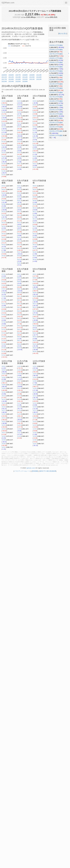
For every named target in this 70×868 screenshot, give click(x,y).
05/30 (19, 263)
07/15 (3, 311)
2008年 (25, 75)
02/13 (19, 131)
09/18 (35, 322)
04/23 (3, 245)
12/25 (35, 429)
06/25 (35, 248)
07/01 (3, 274)
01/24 (3, 156)
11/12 (19, 392)
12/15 (35, 403)
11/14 (19, 399)
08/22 (19, 329)
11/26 (19, 429)
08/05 (19, 282)
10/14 (3, 399)
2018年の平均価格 (56, 101)
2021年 (32, 79)
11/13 (19, 396)
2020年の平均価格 (56, 110)
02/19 (19, 142)
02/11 (19, 123)
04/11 (3, 215)
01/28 (3, 164)
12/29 (35, 436)
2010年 (39, 75)
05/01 (19, 186)
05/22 (19, 241)
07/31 (3, 355)
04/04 (3, 197)
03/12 (35, 127)
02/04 (19, 105)
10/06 (3, 377)
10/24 (3, 429)
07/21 (3, 326)
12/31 (35, 444)
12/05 (35, 381)
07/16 (3, 315)
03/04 (35, 105)
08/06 (19, 285)
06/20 (35, 237)
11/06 (19, 377)
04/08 (3, 204)
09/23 (35, 333)
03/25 (35, 156)
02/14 (19, 134)
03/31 (35, 167)
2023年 (4, 81)
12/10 (35, 392)
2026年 (25, 81)
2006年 (11, 75)
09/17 (35, 318)
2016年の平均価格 (56, 93)
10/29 (3, 440)
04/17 (3, 230)
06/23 (35, 241)
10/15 (3, 403)
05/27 (19, 252)
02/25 (19, 156)
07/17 (3, 318)
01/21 (3, 145)
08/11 (19, 296)
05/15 (19, 223)
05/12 (19, 212)
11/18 (19, 407)
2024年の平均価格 (56, 127)
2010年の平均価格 (56, 67)
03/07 (35, 116)
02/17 (19, 138)
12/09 (35, 388)
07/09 (3, 296)
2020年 (25, 79)
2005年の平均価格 (56, 45)
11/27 (19, 433)
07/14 (3, 307)
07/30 (3, 352)
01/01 (3, 101)
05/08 (19, 204)
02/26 (19, 160)
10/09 (3, 388)
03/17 (35, 138)
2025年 (18, 81)
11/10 (19, 385)
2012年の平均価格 (56, 75)
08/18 (19, 315)
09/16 (35, 315)
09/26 (35, 344)
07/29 (3, 348)
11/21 (19, 418)
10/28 (3, 436)
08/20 (19, 322)
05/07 (19, 201)
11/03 (19, 366)
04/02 (3, 190)
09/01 (35, 274)
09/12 (35, 307)
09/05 (35, 289)
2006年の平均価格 (56, 50)
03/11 (35, 123)
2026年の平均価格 (56, 135)
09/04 (35, 285)
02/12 (19, 127)
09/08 (35, 293)
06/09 (35, 204)
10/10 (3, 392)
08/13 (19, 304)
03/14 (35, 134)
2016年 (39, 77)
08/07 (19, 289)
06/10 (35, 208)
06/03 (35, 190)
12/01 (35, 366)
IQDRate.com (8, 3)
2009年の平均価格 (56, 62)
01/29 (3, 167)
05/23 (19, 245)
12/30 (35, 440)
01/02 (3, 105)
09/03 (35, 282)
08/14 (19, 307)
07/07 (3, 289)
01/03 (3, 108)
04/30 (3, 256)
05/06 (19, 197)
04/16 (3, 226)
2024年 (11, 81)
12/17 (35, 410)
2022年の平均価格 (56, 118)
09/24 (35, 337)
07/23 (3, 333)
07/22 (3, 329)
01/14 (3, 131)
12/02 (35, 370)
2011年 (4, 77)
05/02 (19, 190)
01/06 (3, 112)
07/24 (3, 337)
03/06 (35, 112)
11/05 (19, 374)
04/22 (3, 241)
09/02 (35, 278)
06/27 (35, 256)
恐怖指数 (35, 471)
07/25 (3, 341)
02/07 (19, 116)
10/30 (3, 444)
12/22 (35, 422)
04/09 (3, 208)
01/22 (3, 149)
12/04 (35, 377)
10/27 (3, 433)
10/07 (3, 381)
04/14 (3, 219)
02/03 (19, 101)
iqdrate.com (31, 468)
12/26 (35, 433)
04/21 (3, 237)
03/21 (35, 153)
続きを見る (63, 33)
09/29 (35, 348)
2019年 (18, 79)
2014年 (25, 77)
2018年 (11, 79)
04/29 (3, 252)
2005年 (4, 75)
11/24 (19, 422)
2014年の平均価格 (56, 84)
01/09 (3, 120)
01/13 (3, 127)
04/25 (3, 248)
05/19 (19, 230)
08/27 (19, 341)
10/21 (3, 418)
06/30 (35, 259)
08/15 (19, 311)
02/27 (19, 164)
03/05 (35, 108)
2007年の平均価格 (56, 54)
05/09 (19, 208)
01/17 (3, 138)
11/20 (19, 414)
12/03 (35, 374)
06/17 (35, 226)
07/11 (3, 304)
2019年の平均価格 (56, 105)
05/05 (19, 193)
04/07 (3, 201)
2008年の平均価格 (56, 58)
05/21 (19, 237)
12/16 (35, 407)
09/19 (35, 326)
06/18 (35, 230)
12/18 (35, 414)
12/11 (35, 396)
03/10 (35, 120)
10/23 (3, 425)
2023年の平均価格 (56, 123)
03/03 (35, 101)
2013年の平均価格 (56, 80)
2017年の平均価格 (56, 97)
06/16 (35, 223)
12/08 (35, 385)
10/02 (3, 370)
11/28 (19, 436)
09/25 (35, 341)
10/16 (3, 407)
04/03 (3, 193)
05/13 (19, 215)
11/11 (19, 388)
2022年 (39, 79)
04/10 (3, 212)
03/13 (35, 131)
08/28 (19, 344)
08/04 (19, 278)
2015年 (32, 77)
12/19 (35, 418)
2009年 (32, 75)
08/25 (19, 333)
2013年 (18, 77)
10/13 (3, 396)
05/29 (19, 259)
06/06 (35, 201)
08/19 (19, 318)
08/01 (19, 274)
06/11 (35, 212)
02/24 (19, 153)
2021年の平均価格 (56, 114)
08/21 (19, 326)
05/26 (19, 248)
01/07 (3, 116)
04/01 (3, 186)
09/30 (35, 352)
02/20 (19, 145)
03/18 (35, 142)
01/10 (3, 123)
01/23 (3, 153)
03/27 (35, 164)
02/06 (19, 112)
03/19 (35, 145)
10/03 (3, 374)
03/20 (35, 149)
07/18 (3, 322)
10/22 (3, 422)
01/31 (3, 175)
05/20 (19, 234)
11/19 (19, 410)
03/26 (35, 160)
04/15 (3, 223)
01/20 (3, 142)
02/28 (19, 167)
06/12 (35, 215)
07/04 (3, 285)
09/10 (35, 300)
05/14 (19, 219)
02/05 (19, 108)
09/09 (35, 296)
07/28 (3, 344)
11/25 (19, 425)
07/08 (3, 293)
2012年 (11, 77)
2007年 (18, 75)
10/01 (3, 366)
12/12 (35, 399)
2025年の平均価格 (56, 131)
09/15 (35, 311)
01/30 (3, 171)
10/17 (3, 410)
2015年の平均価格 (56, 88)
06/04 (35, 193)
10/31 (3, 447)
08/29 (19, 348)
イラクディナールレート (22, 471)
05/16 (19, 226)
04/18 (3, 234)
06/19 (35, 234)
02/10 (19, 120)
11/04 (19, 370)
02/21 (19, 149)
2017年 (4, 79)
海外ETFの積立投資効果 (48, 471)
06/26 (35, 252)
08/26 (19, 337)
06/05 (35, 197)
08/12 (19, 300)
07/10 (3, 300)
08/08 (19, 293)
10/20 (3, 414)
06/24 (35, 245)
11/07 (19, 381)
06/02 (35, 186)
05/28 (19, 256)
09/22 (35, 329)
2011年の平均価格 (56, 71)
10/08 (3, 385)
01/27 (3, 160)
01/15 (3, 134)
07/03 (3, 282)
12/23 (35, 425)
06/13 (35, 219)
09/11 (35, 304)
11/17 (19, 403)
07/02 (3, 278)
